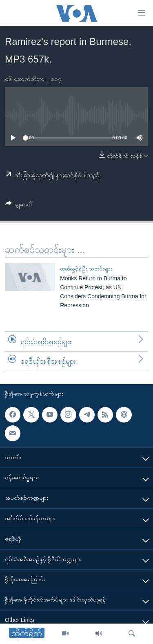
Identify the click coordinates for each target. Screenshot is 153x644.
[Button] (19, 206)
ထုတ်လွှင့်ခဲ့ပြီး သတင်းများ (86, 269)
